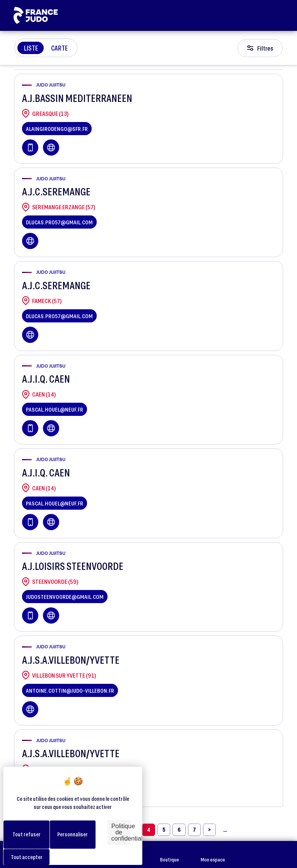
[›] (209, 830)
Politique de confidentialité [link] (121, 832)
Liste (31, 48)
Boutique (170, 855)
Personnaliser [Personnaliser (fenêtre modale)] (73, 834)
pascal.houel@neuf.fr (55, 409)
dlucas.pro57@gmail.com (59, 222)
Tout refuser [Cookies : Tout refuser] (26, 834)
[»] (225, 830)
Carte (59, 48)
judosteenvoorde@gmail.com (65, 597)
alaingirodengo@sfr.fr (57, 129)
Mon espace (213, 855)
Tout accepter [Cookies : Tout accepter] (27, 857)
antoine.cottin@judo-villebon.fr (70, 690)
